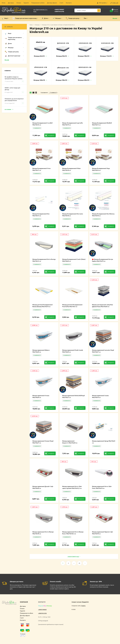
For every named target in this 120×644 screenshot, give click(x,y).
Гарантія (26, 3)
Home (4, 3)
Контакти (69, 3)
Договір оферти (52, 3)
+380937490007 (59, 9)
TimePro (83, 606)
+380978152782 (59, 11)
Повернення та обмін (38, 3)
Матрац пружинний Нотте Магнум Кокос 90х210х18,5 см (73, 533)
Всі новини (9, 109)
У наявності (53, 92)
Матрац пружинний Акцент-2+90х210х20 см (70, 442)
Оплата (19, 3)
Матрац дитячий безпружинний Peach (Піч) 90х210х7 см (72, 306)
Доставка (11, 3)
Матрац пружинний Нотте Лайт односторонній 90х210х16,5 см (72, 487)
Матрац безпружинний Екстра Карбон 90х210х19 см (102, 260)
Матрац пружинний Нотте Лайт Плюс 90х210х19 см (102, 487)
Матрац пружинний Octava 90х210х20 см (41, 396)
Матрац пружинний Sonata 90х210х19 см (100, 396)
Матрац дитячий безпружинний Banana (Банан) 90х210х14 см (43, 306)
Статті (61, 3)
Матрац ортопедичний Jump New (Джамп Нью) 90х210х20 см (102, 306)
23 (79, 563)
